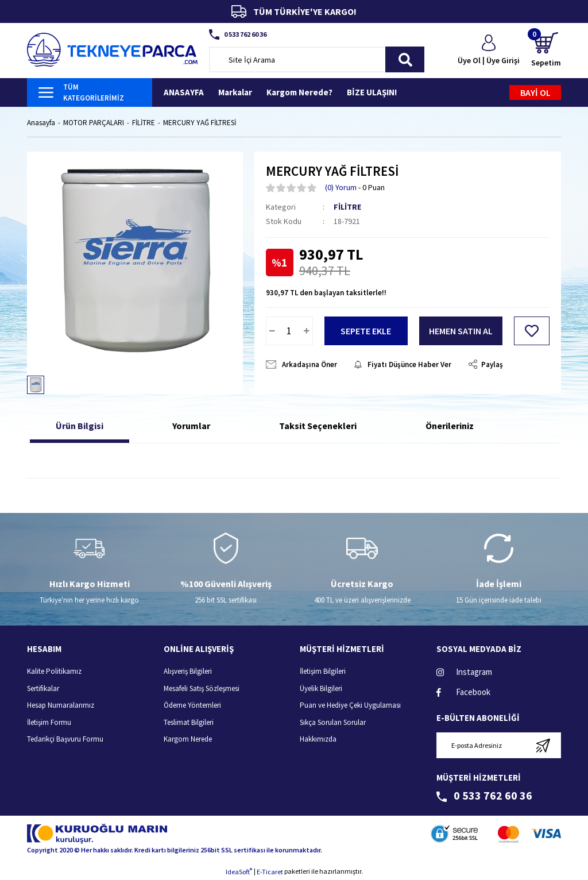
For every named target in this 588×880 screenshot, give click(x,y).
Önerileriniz (450, 426)
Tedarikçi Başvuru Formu (65, 739)
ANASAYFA (184, 92)
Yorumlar (191, 426)
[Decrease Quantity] (272, 331)
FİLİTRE (347, 207)
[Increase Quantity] (307, 331)
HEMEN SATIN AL (461, 331)
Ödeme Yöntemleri (192, 705)
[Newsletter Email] (499, 745)
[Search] (317, 59)
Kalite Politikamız (54, 671)
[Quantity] (289, 331)
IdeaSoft (239, 871)
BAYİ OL (535, 92)
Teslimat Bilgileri (189, 722)
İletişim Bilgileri (323, 671)
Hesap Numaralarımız (61, 705)
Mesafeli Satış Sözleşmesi (202, 688)
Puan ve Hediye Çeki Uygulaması (350, 705)
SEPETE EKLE (366, 331)
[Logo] (112, 49)
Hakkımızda (318, 739)
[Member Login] (489, 51)
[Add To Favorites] (532, 331)
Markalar (235, 92)
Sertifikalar (43, 688)
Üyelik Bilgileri (321, 688)
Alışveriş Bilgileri (188, 671)
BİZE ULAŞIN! (372, 92)
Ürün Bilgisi (80, 426)
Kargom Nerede (188, 739)
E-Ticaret (270, 872)
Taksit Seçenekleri (318, 426)
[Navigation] (90, 92)
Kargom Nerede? (299, 92)
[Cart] (546, 50)
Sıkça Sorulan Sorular (333, 722)
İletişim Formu (49, 722)
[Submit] (543, 745)
